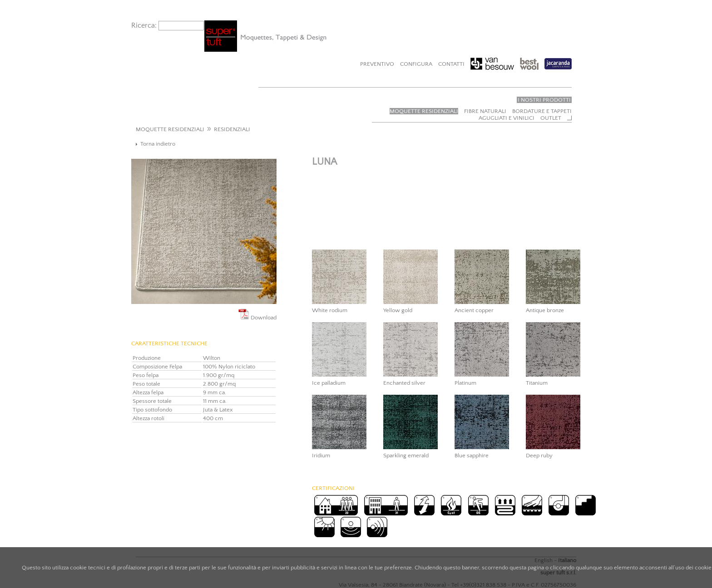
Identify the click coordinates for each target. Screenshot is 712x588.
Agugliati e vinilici (507, 118)
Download (257, 315)
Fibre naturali (485, 111)
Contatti (451, 64)
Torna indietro (158, 144)
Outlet (551, 118)
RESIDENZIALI (232, 129)
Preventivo (377, 64)
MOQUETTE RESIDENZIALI (170, 129)
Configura (416, 64)
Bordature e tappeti (542, 111)
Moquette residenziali (424, 111)
